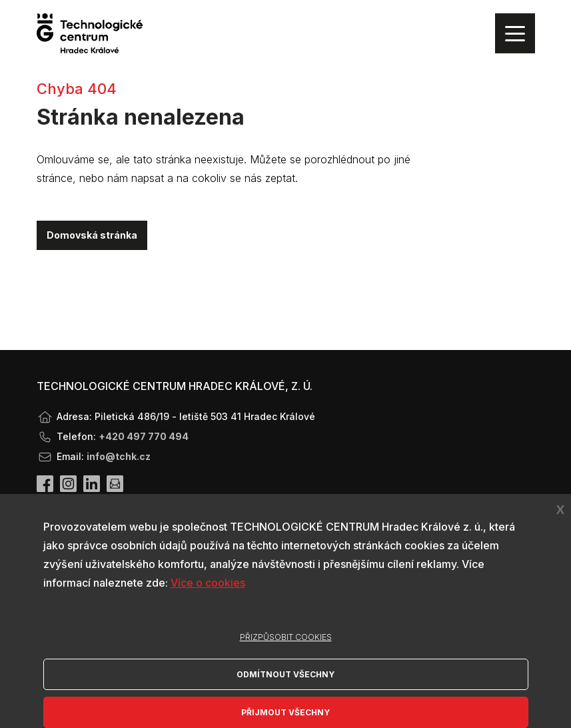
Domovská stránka (92, 235)
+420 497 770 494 (144, 436)
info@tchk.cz (119, 456)
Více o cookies (208, 583)
